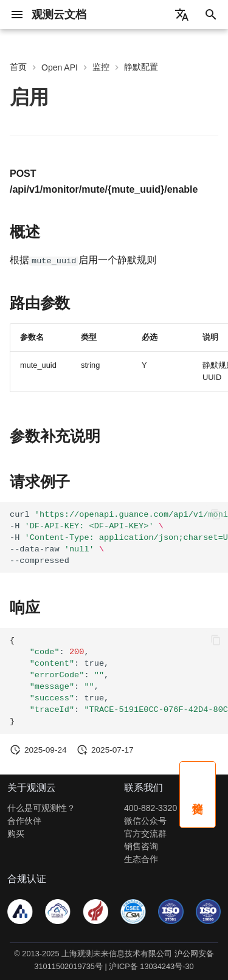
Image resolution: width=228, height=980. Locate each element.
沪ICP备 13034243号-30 (151, 966)
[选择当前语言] (182, 15)
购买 (16, 833)
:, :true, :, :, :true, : (119, 681)
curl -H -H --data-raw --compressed (119, 537)
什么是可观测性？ (41, 808)
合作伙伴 (24, 821)
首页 (18, 67)
